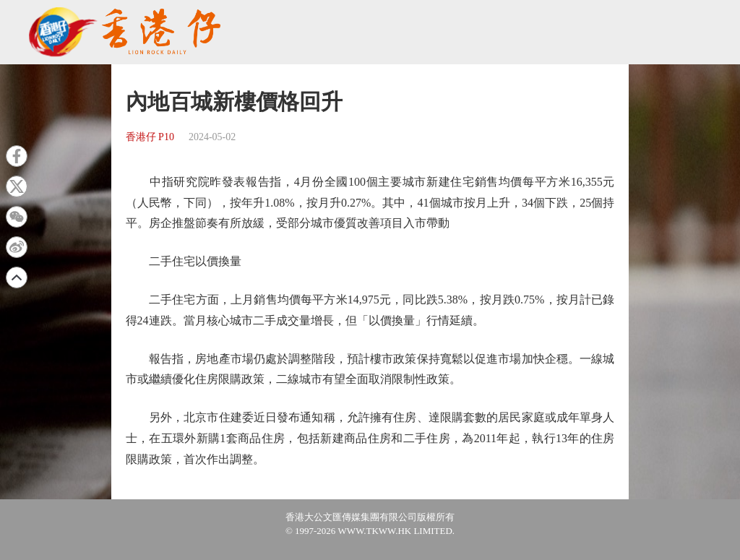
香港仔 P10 (150, 137)
